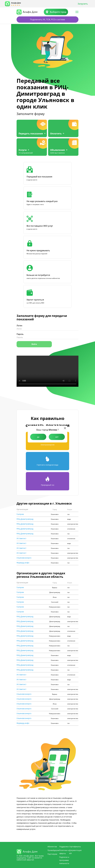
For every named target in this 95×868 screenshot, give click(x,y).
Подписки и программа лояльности (64, 860)
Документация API (75, 852)
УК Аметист (21, 538)
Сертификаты (75, 847)
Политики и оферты (64, 852)
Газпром (20, 514)
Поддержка (64, 847)
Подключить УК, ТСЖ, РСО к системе (47, 20)
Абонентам (52, 847)
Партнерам (52, 854)
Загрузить (83, 4)
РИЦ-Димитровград (25, 519)
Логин (19, 326)
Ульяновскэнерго (24, 558)
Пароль (20, 334)
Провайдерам (53, 850)
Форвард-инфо (23, 563)
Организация (22, 509)
